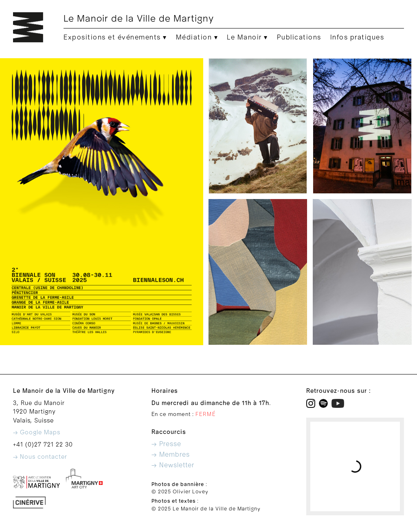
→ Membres (171, 455)
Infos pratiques (357, 37)
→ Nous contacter (40, 457)
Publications (299, 37)
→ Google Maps (37, 432)
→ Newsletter (173, 465)
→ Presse (166, 444)
